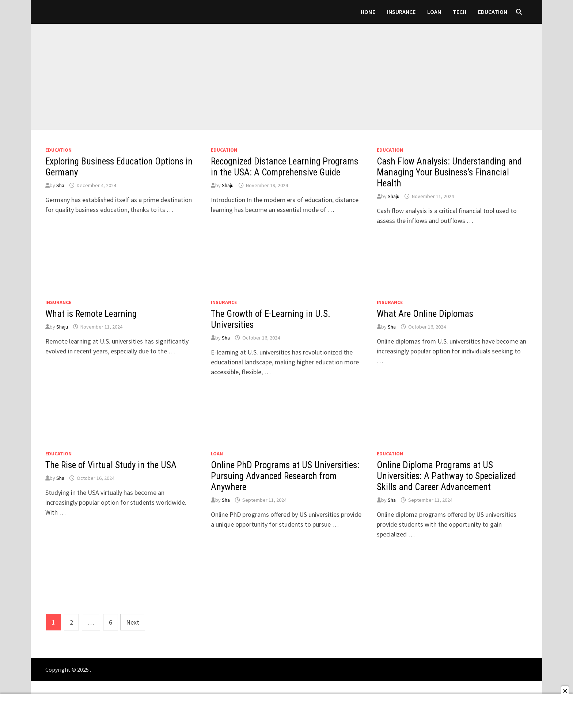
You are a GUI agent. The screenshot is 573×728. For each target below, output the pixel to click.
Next (133, 622)
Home (368, 12)
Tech (460, 12)
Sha (60, 185)
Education (493, 12)
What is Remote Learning (91, 314)
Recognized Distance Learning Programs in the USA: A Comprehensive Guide (284, 167)
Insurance (401, 12)
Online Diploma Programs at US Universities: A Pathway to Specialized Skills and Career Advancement (446, 476)
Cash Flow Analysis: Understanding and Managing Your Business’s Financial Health (449, 172)
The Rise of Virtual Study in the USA (111, 465)
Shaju (228, 185)
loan (434, 12)
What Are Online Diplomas (425, 314)
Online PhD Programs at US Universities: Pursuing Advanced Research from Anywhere (285, 476)
